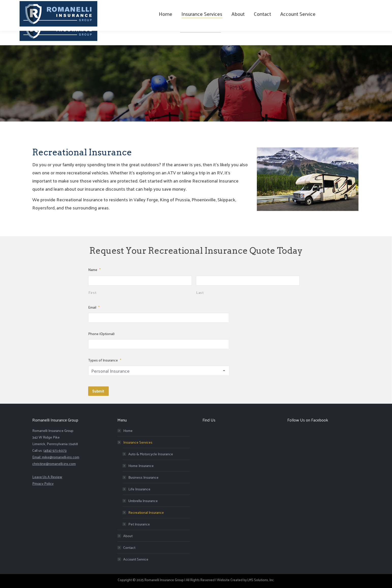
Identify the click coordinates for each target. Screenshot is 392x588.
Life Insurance (139, 488)
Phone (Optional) (101, 334)
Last (200, 292)
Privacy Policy (43, 482)
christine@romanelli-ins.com (54, 462)
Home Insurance (141, 464)
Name (94, 270)
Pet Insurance (139, 523)
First (92, 292)
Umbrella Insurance (143, 499)
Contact (129, 546)
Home (128, 429)
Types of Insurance (105, 360)
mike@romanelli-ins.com (61, 456)
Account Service (136, 558)
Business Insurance (143, 476)
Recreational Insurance (146, 511)
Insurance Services (135, 441)
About (128, 534)
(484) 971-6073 (67, 5)
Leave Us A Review (47, 476)
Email (94, 307)
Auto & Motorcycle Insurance (151, 453)
